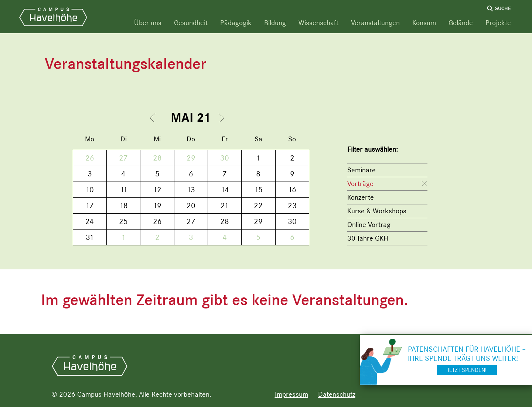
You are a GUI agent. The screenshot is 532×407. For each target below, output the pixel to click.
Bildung (275, 23)
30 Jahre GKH (368, 238)
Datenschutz (337, 394)
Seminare (362, 170)
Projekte (498, 23)
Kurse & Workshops (377, 211)
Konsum (424, 23)
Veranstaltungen (375, 23)
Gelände (461, 23)
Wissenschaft (318, 23)
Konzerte (361, 197)
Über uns (148, 23)
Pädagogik (236, 23)
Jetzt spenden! (467, 370)
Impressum (291, 394)
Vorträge (360, 184)
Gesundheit (191, 23)
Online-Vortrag (369, 225)
